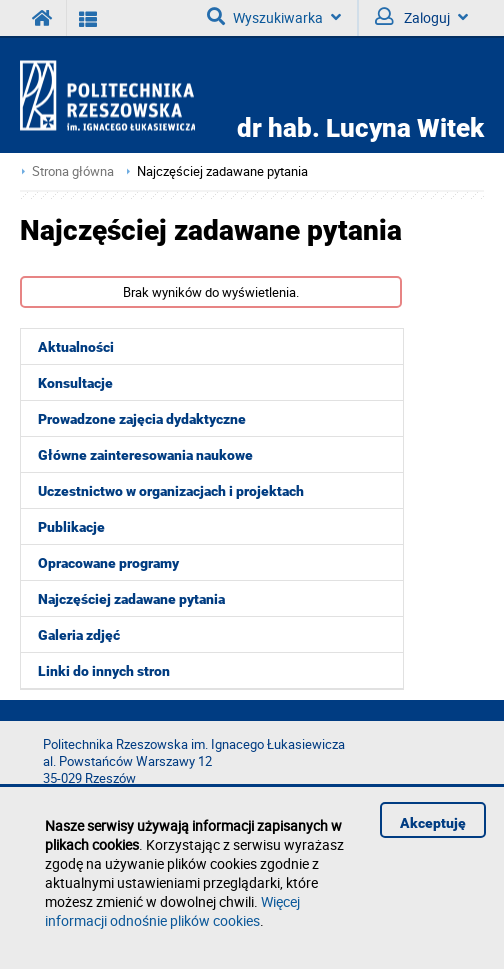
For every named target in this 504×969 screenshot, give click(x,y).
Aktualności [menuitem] (76, 347)
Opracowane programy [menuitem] (108, 563)
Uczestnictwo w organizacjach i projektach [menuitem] (171, 491)
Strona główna (73, 171)
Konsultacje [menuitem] (75, 383)
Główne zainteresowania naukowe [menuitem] (145, 455)
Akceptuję (433, 823)
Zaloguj (421, 17)
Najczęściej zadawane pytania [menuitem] (131, 599)
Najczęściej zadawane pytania (222, 171)
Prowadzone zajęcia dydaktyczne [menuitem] (142, 419)
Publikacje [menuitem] (71, 527)
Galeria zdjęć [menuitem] (79, 635)
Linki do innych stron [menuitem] (104, 671)
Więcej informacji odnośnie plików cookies (172, 911)
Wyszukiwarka (274, 17)
